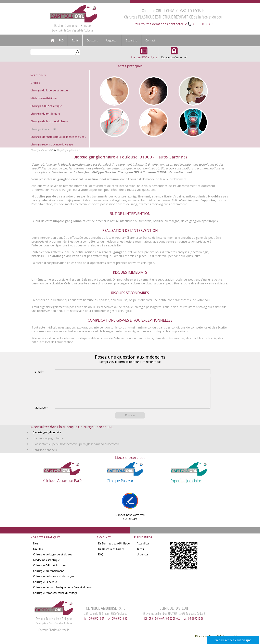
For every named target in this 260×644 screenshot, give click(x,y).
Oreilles (35, 83)
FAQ (61, 40)
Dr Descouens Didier (111, 555)
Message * (41, 414)
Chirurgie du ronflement (45, 114)
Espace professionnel (174, 55)
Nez (36, 550)
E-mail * (39, 372)
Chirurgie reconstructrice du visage (52, 144)
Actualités (143, 550)
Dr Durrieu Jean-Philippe (114, 550)
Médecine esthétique (44, 98)
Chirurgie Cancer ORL (43, 129)
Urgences (112, 40)
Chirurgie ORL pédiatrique (46, 106)
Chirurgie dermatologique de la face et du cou (58, 137)
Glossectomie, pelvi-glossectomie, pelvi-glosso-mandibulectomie (76, 450)
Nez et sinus (38, 75)
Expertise (132, 40)
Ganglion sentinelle (45, 456)
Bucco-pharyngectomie (48, 444)
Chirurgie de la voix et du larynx (49, 121)
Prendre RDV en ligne (144, 55)
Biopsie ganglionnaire (47, 438)
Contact (150, 40)
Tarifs (75, 40)
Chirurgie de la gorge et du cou (49, 90)
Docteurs (92, 40)
